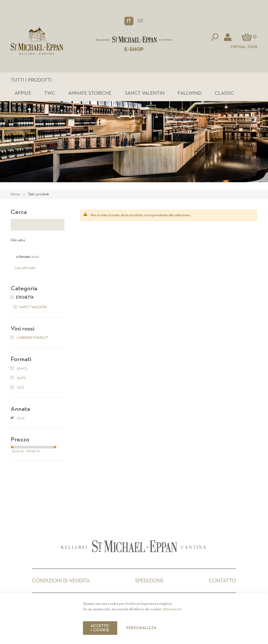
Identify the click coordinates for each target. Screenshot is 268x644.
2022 (18, 418)
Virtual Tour (244, 47)
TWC (50, 93)
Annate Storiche (90, 93)
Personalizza (141, 628)
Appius (23, 93)
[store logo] (134, 39)
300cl (19, 368)
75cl (18, 387)
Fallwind (190, 93)
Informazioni (172, 609)
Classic (224, 93)
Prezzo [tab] (20, 440)
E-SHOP (134, 49)
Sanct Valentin (145, 93)
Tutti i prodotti (31, 80)
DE (141, 21)
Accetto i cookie (100, 628)
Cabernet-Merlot (29, 338)
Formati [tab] (21, 359)
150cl (19, 378)
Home (16, 194)
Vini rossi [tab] (23, 329)
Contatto (222, 581)
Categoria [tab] (24, 288)
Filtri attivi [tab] (18, 240)
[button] (129, 21)
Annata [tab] (20, 409)
